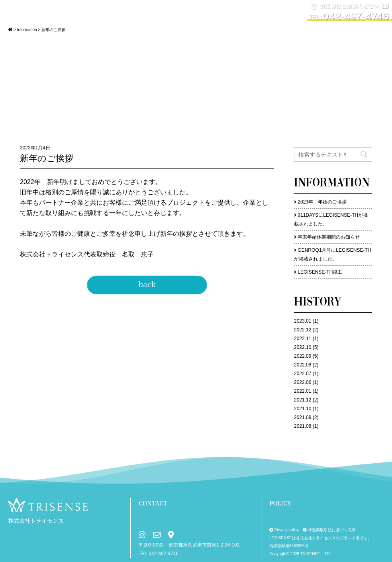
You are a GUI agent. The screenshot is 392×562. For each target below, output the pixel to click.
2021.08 (303, 426)
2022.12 (303, 330)
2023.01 (303, 321)
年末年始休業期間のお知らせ (329, 237)
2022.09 (303, 356)
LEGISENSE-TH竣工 (320, 272)
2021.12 (303, 400)
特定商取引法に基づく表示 (329, 530)
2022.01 (303, 391)
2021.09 (303, 417)
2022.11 (303, 339)
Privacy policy (284, 530)
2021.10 (303, 409)
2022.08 (303, 365)
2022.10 (303, 347)
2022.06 (303, 382)
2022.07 (303, 374)
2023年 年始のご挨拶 (322, 202)
